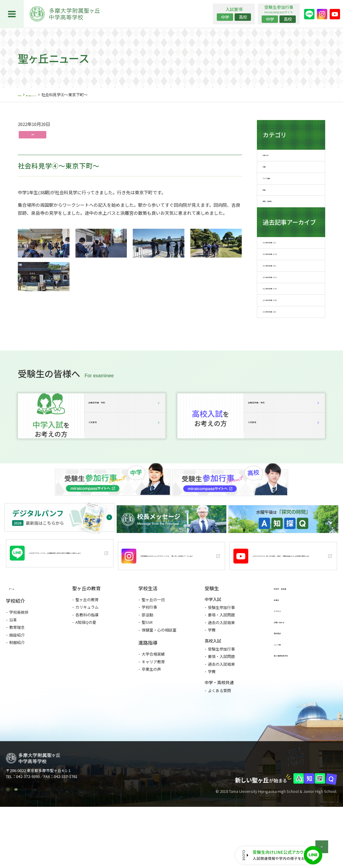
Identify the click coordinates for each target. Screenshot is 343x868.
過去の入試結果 (221, 679)
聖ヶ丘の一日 (153, 656)
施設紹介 (17, 692)
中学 (225, 17)
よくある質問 (219, 747)
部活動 (147, 671)
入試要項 (125, 488)
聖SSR (147, 679)
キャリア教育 (153, 718)
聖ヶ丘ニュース (47, 95)
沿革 (13, 677)
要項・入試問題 (221, 671)
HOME (23, 95)
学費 (212, 686)
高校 (243, 17)
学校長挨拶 (19, 669)
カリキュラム (87, 663)
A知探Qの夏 (86, 679)
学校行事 (149, 663)
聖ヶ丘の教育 (87, 656)
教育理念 (17, 684)
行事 (34, 135)
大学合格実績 (153, 710)
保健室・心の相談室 (159, 686)
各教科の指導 (87, 671)
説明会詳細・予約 (125, 459)
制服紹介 (17, 699)
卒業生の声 (151, 726)
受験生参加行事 (221, 663)
